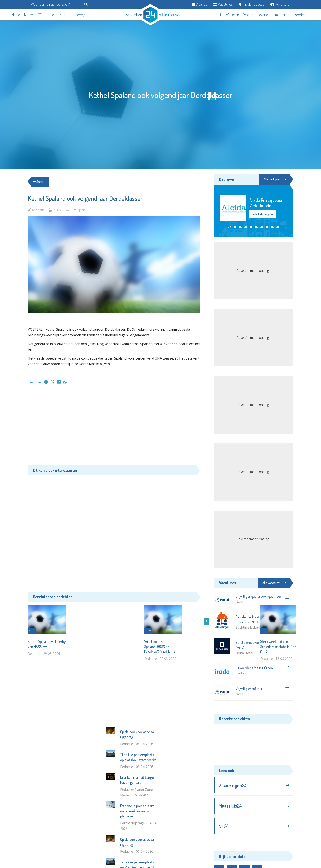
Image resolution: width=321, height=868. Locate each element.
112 (40, 15)
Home (16, 15)
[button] (230, 227)
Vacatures (223, 4)
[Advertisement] (114, 427)
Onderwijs (79, 15)
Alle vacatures (274, 583)
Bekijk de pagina (262, 214)
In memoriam (281, 15)
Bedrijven (301, 15)
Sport (64, 15)
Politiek (51, 15)
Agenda (200, 4)
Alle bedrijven (275, 179)
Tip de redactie (252, 4)
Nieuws (29, 15)
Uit (220, 15)
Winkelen (233, 15)
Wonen (248, 15)
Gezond (263, 15)
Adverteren (281, 4)
